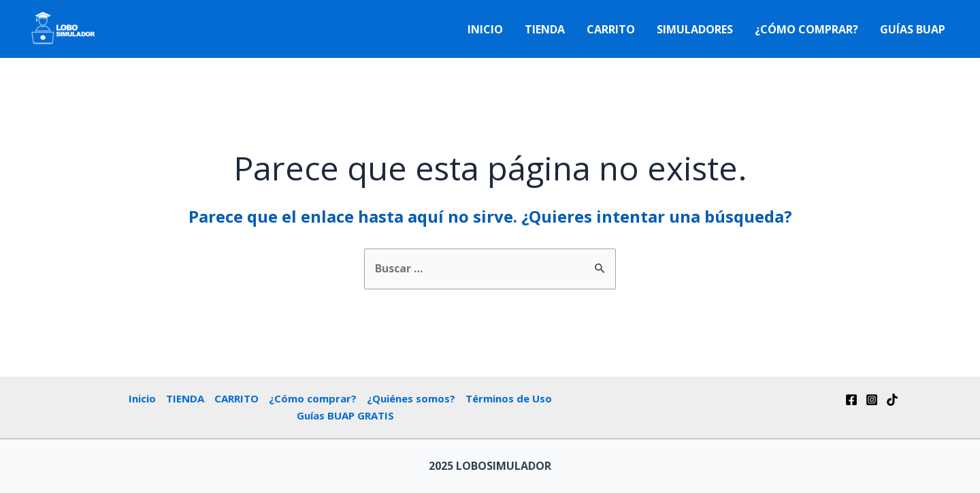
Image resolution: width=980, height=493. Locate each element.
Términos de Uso (509, 398)
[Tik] (892, 400)
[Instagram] (872, 400)
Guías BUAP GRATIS (345, 415)
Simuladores (695, 29)
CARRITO (611, 29)
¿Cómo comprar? (806, 29)
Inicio (485, 29)
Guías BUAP (913, 29)
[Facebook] (851, 400)
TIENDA (545, 29)
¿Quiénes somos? (411, 398)
